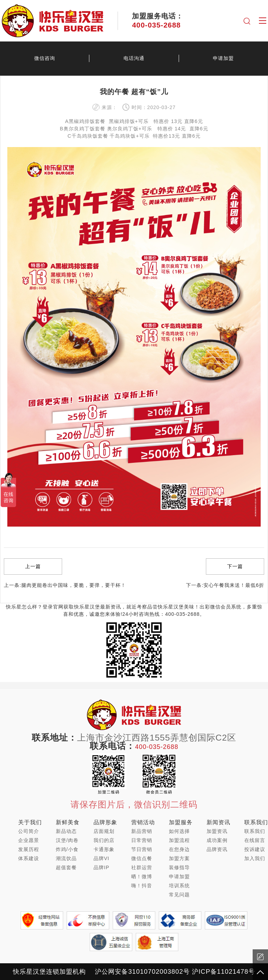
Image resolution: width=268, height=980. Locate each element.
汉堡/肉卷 (67, 840)
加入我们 (255, 858)
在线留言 (255, 840)
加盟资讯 (217, 831)
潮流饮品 (66, 858)
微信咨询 (45, 58)
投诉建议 (255, 849)
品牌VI (101, 858)
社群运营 (142, 867)
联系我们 (255, 831)
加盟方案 (179, 858)
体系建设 (29, 858)
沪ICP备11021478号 (224, 971)
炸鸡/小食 (67, 849)
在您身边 (179, 849)
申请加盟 (223, 58)
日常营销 (142, 840)
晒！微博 (142, 876)
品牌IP (101, 867)
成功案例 (217, 840)
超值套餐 (66, 867)
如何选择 (179, 831)
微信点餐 (142, 858)
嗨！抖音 (142, 886)
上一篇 (33, 566)
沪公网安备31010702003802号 (142, 971)
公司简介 (29, 831)
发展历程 (29, 849)
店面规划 (104, 831)
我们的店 (104, 840)
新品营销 (142, 831)
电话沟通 (134, 58)
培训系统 (179, 886)
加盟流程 (179, 840)
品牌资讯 (217, 849)
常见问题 (179, 895)
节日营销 (142, 849)
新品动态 (66, 831)
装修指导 (179, 867)
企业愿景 (29, 840)
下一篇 (235, 566)
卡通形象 (104, 849)
